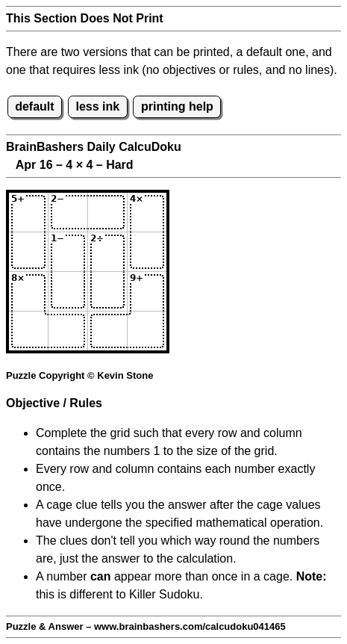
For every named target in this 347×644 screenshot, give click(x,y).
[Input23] (107, 252)
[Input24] (147, 252)
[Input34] (147, 291)
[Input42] (68, 331)
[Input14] (147, 212)
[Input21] (28, 252)
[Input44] (147, 331)
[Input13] (107, 212)
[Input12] (68, 212)
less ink (97, 106)
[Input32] (68, 291)
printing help (177, 106)
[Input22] (68, 252)
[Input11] (28, 212)
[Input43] (107, 331)
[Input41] (28, 331)
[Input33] (107, 291)
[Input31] (28, 291)
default (34, 106)
